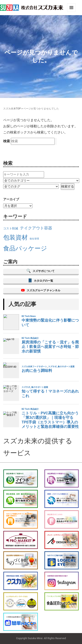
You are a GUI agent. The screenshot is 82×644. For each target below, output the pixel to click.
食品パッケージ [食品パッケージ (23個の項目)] (25, 248)
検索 (7, 141)
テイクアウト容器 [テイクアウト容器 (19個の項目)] (36, 228)
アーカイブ (11, 199)
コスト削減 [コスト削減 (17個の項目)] (11, 228)
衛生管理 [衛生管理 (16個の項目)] (34, 239)
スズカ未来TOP (12, 109)
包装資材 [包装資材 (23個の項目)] (15, 237)
